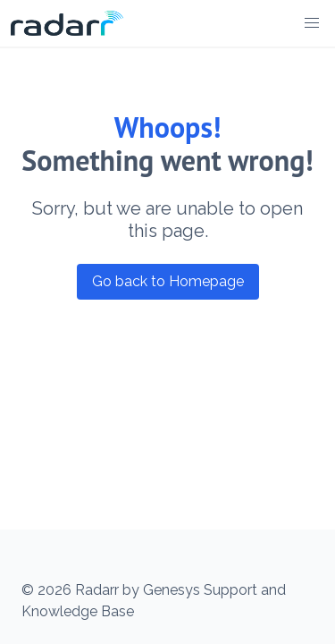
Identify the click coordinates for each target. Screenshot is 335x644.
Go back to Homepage (168, 281)
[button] (312, 23)
